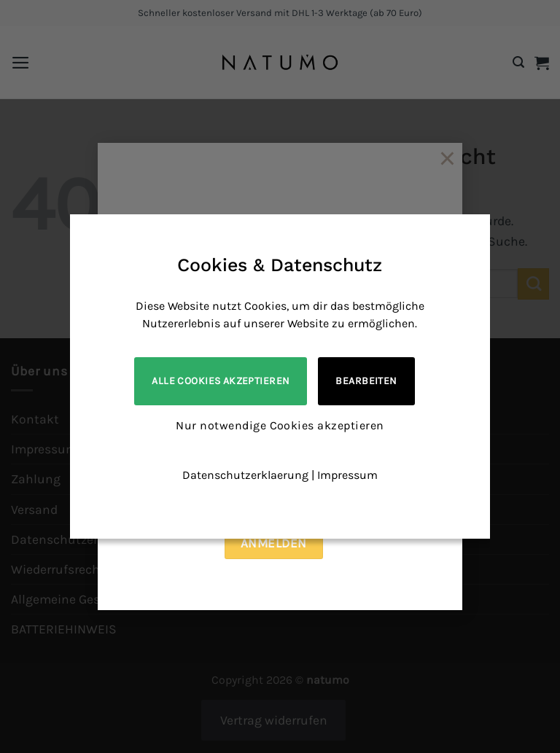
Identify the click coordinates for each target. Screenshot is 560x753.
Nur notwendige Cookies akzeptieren (280, 425)
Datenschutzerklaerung (245, 475)
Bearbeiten (366, 381)
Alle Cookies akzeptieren (221, 381)
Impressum (347, 475)
